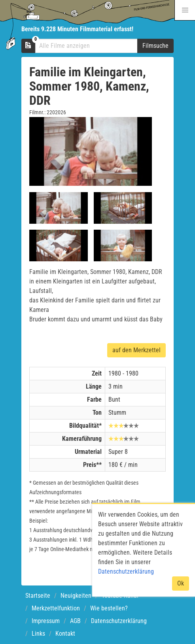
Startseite (38, 596)
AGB (75, 621)
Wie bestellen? (109, 608)
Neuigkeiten (76, 596)
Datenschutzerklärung (119, 621)
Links (38, 634)
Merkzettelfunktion (56, 608)
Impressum (46, 621)
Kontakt (65, 634)
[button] (185, 10)
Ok (181, 583)
